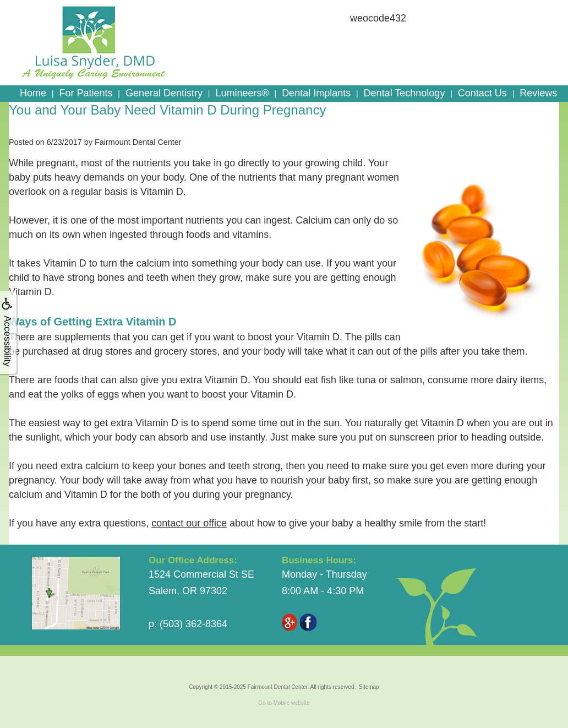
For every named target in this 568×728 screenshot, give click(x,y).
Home (33, 93)
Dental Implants (316, 93)
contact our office (189, 523)
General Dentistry (164, 93)
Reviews (538, 93)
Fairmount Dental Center (278, 687)
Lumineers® (242, 93)
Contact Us (482, 93)
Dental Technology (405, 93)
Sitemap (369, 687)
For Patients (86, 93)
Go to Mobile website (284, 703)
